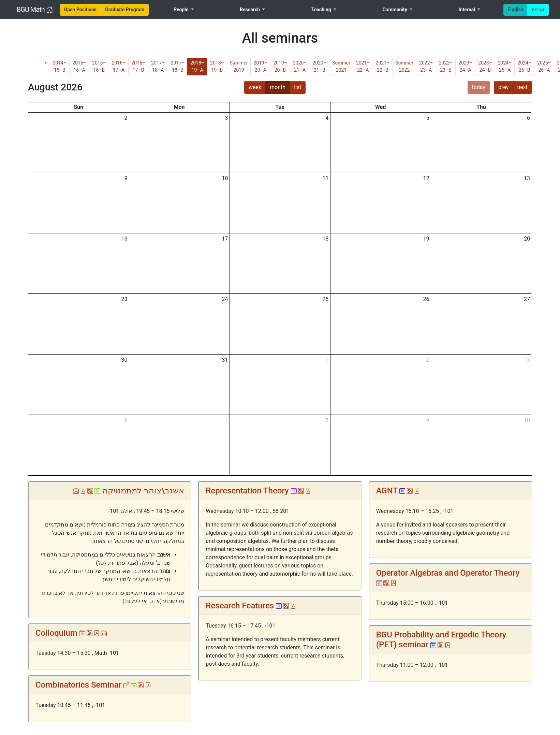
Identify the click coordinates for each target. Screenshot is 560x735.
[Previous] (46, 63)
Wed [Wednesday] (380, 107)
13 (527, 178)
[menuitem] (80, 10)
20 (527, 239)
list (298, 87)
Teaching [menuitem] (322, 10)
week (255, 87)
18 (326, 239)
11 (326, 178)
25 (326, 299)
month (278, 87)
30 (124, 360)
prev (503, 87)
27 (527, 299)
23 (124, 299)
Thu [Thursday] (481, 107)
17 (225, 239)
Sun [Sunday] (78, 107)
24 (225, 299)
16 (124, 239)
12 (426, 178)
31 (225, 360)
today (479, 87)
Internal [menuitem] (468, 10)
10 (225, 178)
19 (426, 239)
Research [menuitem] (250, 10)
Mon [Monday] (179, 107)
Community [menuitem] (395, 10)
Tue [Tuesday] (280, 107)
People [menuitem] (182, 10)
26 (426, 299)
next (522, 87)
